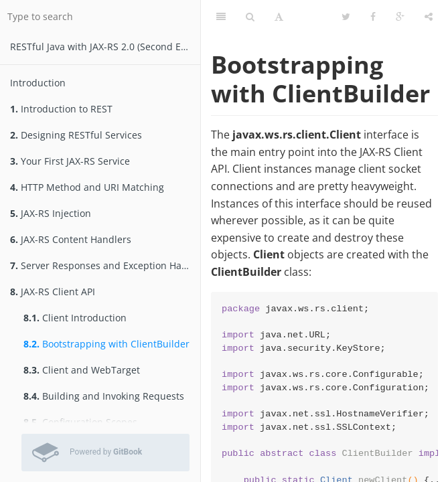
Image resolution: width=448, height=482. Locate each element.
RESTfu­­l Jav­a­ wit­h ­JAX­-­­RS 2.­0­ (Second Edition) (105, 47)
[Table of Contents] (221, 17)
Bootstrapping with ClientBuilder (106, 344)
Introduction (38, 83)
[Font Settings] (279, 17)
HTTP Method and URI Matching (87, 187)
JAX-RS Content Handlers (71, 239)
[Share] (429, 17)
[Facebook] (373, 17)
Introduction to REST (61, 109)
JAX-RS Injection (51, 213)
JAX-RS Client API (53, 292)
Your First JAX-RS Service (70, 161)
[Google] (400, 17)
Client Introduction (75, 318)
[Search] (250, 17)
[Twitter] (346, 17)
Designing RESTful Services (76, 135)
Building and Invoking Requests (104, 396)
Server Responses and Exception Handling (105, 265)
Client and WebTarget (82, 370)
